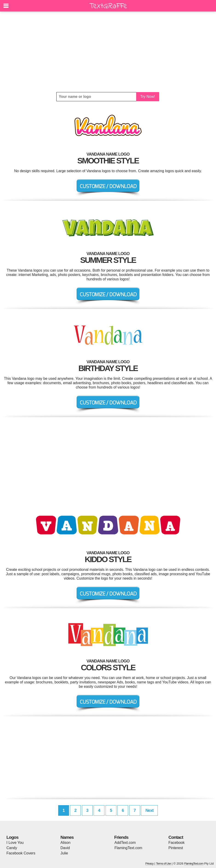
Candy (12, 848)
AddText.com (125, 843)
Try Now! (148, 97)
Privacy (150, 864)
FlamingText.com (128, 848)
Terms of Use (163, 864)
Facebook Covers (21, 853)
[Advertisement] (108, 52)
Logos (12, 837)
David (65, 848)
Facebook (176, 843)
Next (149, 810)
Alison (66, 843)
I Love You (15, 843)
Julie (64, 853)
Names (67, 837)
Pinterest (176, 848)
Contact (176, 837)
